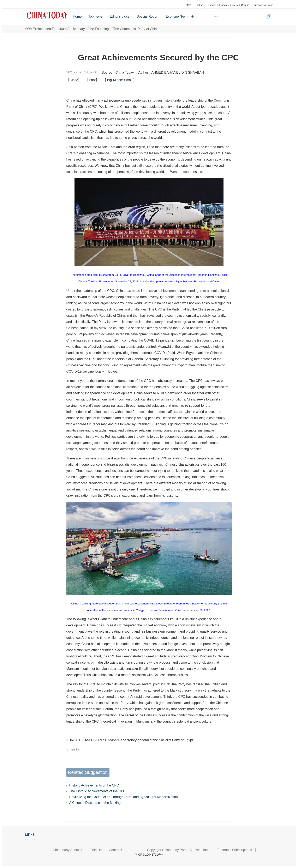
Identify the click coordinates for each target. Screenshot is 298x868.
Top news (95, 16)
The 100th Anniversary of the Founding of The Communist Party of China (105, 29)
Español (211, 5)
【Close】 (74, 80)
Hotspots (43, 29)
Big (109, 80)
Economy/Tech (177, 16)
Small (128, 80)
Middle (118, 80)
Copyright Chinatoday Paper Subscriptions (178, 850)
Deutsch (246, 5)
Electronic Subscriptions (234, 850)
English (199, 5)
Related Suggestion (88, 772)
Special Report (147, 16)
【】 (120, 80)
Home (77, 16)
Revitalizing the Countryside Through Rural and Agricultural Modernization (124, 797)
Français (224, 5)
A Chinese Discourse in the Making (95, 803)
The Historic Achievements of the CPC (97, 791)
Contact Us (117, 850)
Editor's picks (119, 16)
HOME (30, 29)
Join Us (96, 850)
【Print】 (92, 80)
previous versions (264, 5)
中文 (189, 5)
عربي (235, 5)
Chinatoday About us (68, 850)
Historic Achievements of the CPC (94, 785)
